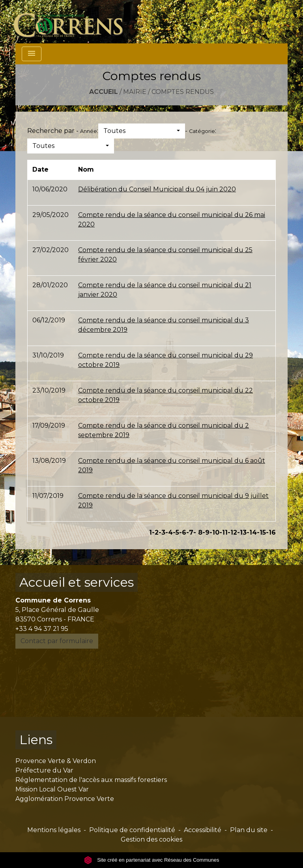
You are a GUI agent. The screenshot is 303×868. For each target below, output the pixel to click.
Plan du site (249, 830)
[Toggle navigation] (32, 54)
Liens (36, 740)
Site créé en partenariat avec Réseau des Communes (152, 860)
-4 (169, 532)
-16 (271, 532)
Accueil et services (77, 582)
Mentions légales (54, 830)
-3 (162, 532)
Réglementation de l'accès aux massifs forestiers (91, 780)
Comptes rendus (183, 92)
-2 (155, 532)
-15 (261, 532)
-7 (190, 532)
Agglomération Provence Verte (65, 799)
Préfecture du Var (44, 770)
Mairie (135, 92)
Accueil (104, 92)
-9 (206, 532)
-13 (242, 532)
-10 (214, 532)
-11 (224, 532)
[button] (142, 131)
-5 (176, 532)
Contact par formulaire (57, 641)
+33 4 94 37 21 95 (42, 629)
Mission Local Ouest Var (52, 789)
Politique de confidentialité (132, 830)
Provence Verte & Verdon (56, 761)
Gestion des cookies (151, 839)
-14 (252, 532)
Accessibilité (203, 830)
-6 (183, 532)
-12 (232, 532)
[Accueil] (73, 22)
